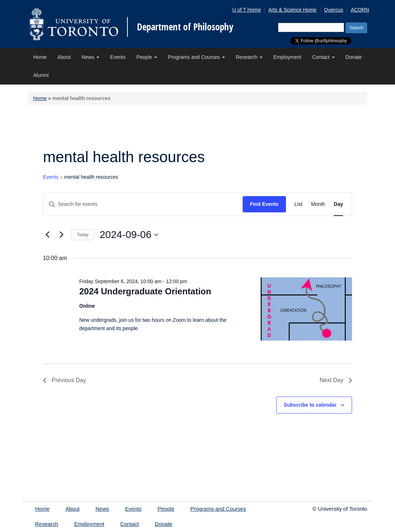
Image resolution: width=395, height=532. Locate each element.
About (64, 57)
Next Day (336, 380)
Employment (287, 57)
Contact (324, 57)
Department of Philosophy (185, 27)
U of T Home (247, 10)
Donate (354, 57)
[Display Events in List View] (299, 204)
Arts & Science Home (292, 10)
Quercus (334, 10)
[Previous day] (47, 235)
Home (40, 57)
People (147, 57)
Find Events (264, 204)
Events (118, 57)
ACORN (360, 10)
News (90, 57)
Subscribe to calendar (310, 405)
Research (249, 57)
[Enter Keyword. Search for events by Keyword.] (143, 204)
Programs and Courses (196, 57)
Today (83, 235)
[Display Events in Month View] (318, 204)
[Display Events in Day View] (338, 204)
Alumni (41, 75)
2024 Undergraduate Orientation (145, 291)
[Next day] (61, 235)
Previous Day (64, 380)
